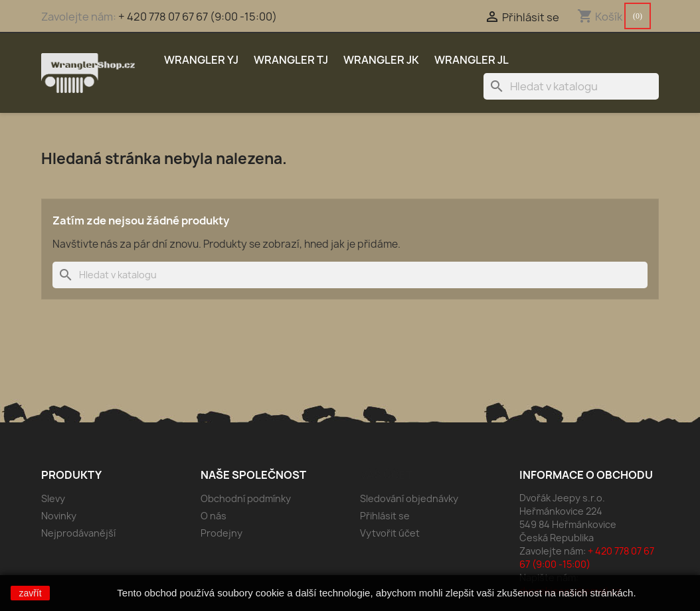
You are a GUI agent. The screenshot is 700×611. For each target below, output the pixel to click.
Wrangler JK (381, 60)
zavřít (30, 593)
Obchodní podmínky (246, 498)
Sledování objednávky (409, 498)
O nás (214, 516)
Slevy (53, 498)
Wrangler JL (472, 60)
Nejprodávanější (78, 533)
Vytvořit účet (390, 533)
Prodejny (221, 533)
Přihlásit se (385, 516)
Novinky (59, 516)
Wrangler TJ (291, 60)
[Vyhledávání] (571, 86)
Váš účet (386, 475)
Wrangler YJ (201, 60)
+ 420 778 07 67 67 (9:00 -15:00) (198, 17)
